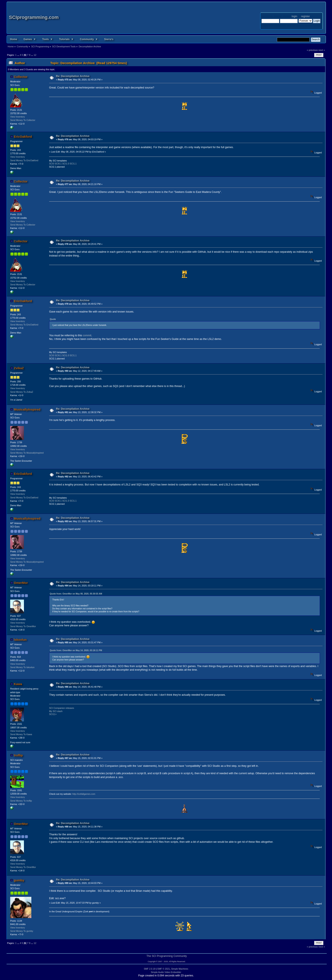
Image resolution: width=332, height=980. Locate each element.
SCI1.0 (66, 164)
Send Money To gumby (22, 931)
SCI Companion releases (62, 708)
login (294, 16)
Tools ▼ (47, 39)
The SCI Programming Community (167, 956)
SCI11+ (53, 714)
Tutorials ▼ (66, 39)
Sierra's (109, 39)
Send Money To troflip (21, 801)
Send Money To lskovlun (22, 667)
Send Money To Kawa (21, 734)
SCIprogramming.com (34, 17)
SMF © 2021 (164, 969)
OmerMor (21, 583)
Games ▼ (30, 39)
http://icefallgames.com (84, 794)
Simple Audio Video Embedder (166, 972)
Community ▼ (89, 39)
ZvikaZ (19, 368)
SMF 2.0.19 (150, 969)
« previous (312, 50)
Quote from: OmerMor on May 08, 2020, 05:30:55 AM (76, 594)
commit (87, 335)
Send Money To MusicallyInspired (27, 453)
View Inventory (17, 117)
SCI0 (52, 164)
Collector (21, 77)
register (305, 16)
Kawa (18, 684)
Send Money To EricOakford (24, 160)
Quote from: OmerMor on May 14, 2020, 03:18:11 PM (76, 650)
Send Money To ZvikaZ (22, 392)
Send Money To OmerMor (23, 626)
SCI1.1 (73, 164)
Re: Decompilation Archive (73, 76)
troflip (18, 755)
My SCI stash (56, 711)
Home (13, 39)
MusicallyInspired (27, 409)
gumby (19, 880)
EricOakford (23, 137)
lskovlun (20, 640)
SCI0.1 (58, 164)
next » (322, 50)
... (18, 55)
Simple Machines (180, 969)
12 (35, 55)
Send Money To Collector (23, 120)
